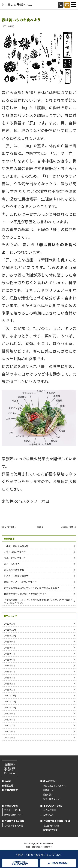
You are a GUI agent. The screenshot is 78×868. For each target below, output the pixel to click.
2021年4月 (9, 671)
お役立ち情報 (11, 806)
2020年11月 (10, 701)
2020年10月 (10, 707)
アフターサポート (12, 810)
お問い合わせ (11, 790)
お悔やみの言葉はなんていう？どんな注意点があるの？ (32, 588)
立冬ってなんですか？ (15, 558)
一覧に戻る (39, 527)
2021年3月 (9, 678)
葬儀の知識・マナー (13, 815)
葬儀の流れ (48, 794)
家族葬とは (48, 790)
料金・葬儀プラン (51, 799)
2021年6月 (9, 660)
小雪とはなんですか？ (15, 552)
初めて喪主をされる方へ (54, 786)
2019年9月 (9, 737)
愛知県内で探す (50, 830)
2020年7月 (9, 725)
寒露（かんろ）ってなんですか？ (21, 582)
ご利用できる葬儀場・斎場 (57, 821)
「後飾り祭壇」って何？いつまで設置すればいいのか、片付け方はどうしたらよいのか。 (38, 601)
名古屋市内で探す (51, 826)
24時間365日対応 (20, 863)
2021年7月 (9, 654)
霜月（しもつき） (13, 564)
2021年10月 (10, 636)
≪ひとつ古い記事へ (9, 527)
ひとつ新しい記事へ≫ (69, 527)
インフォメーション (53, 806)
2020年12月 (10, 695)
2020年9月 (9, 713)
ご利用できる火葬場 (14, 821)
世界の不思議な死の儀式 (16, 576)
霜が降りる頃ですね (14, 570)
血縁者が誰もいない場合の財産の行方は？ (25, 594)
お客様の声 (48, 815)
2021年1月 (9, 690)
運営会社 (9, 785)
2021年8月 (9, 648)
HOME (8, 781)
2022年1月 (9, 624)
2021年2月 (9, 684)
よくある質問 (49, 810)
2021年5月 (9, 665)
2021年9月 (9, 642)
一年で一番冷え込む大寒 (16, 546)
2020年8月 (9, 720)
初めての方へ (50, 781)
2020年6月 (9, 731)
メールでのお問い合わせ (58, 863)
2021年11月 (10, 630)
